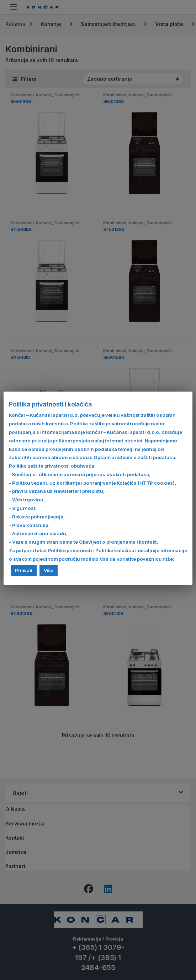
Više (49, 570)
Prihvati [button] (24, 570)
